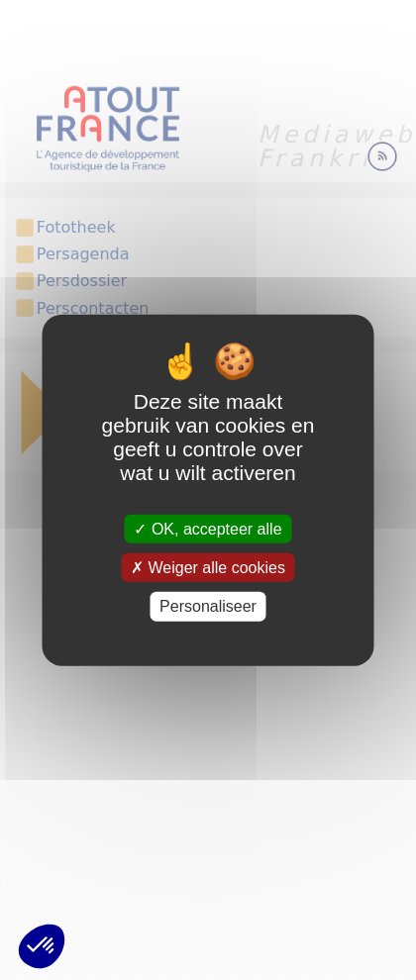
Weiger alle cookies (208, 568)
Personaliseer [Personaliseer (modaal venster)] (208, 606)
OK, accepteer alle (208, 529)
